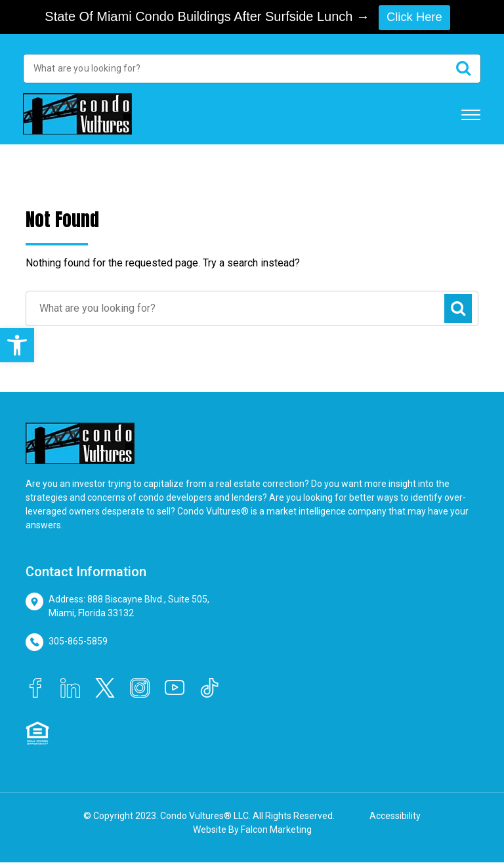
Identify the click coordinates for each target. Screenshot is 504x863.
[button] (17, 345)
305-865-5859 (78, 642)
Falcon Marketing (276, 830)
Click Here (414, 17)
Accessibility (395, 816)
